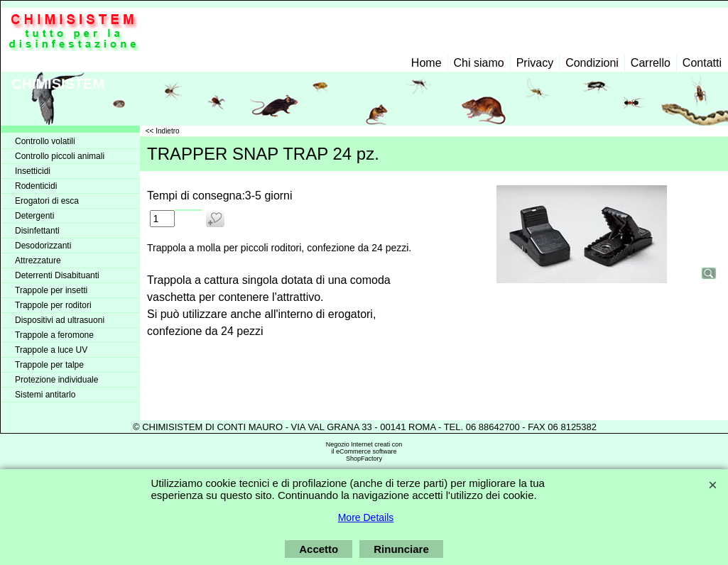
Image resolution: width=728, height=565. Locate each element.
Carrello (651, 63)
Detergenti (34, 216)
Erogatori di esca (47, 201)
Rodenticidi (36, 186)
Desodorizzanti (43, 246)
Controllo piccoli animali (60, 156)
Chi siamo (479, 63)
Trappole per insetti (51, 290)
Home (427, 63)
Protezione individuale (56, 380)
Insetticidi (33, 171)
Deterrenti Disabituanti (57, 275)
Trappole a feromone (54, 335)
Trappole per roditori (53, 305)
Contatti (702, 63)
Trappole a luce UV (51, 350)
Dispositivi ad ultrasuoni (60, 320)
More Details (366, 517)
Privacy (535, 63)
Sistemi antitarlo (45, 395)
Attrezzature (38, 260)
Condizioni (592, 63)
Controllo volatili (45, 141)
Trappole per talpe (49, 365)
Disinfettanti (37, 231)
